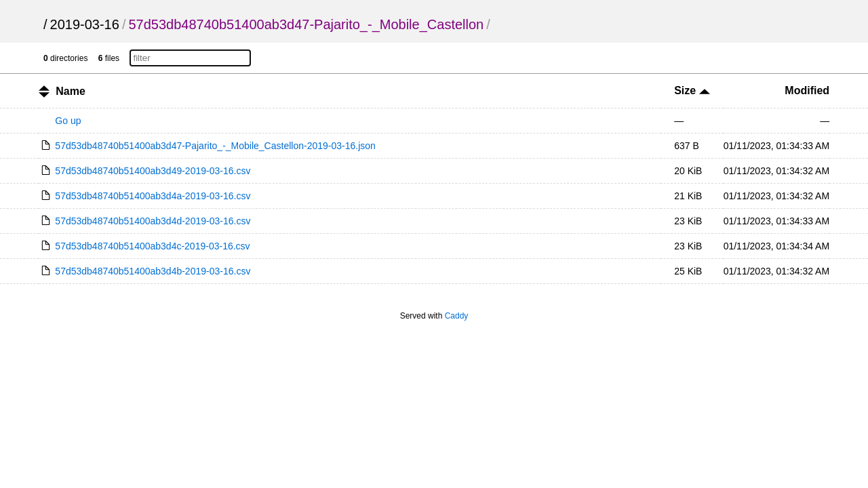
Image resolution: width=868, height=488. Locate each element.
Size (692, 90)
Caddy (457, 316)
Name (71, 91)
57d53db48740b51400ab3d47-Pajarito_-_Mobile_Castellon (306, 24)
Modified (807, 90)
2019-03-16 (85, 24)
